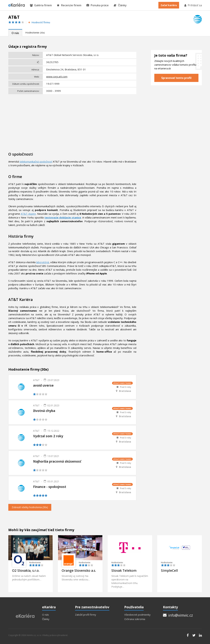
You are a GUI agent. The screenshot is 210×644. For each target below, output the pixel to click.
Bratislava (125, 391)
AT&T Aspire (28, 214)
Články (120, 5)
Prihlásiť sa (193, 5)
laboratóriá (43, 262)
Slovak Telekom (124, 571)
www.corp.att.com (57, 77)
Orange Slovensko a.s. (79, 571)
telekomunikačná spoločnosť (36, 162)
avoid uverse (43, 385)
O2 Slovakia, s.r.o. (26, 571)
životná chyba (44, 411)
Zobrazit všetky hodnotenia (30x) (30, 507)
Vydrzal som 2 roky (48, 436)
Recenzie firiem (69, 5)
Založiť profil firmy (86, 615)
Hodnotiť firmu (39, 22)
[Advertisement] (72, 121)
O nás (15, 33)
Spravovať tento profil (176, 78)
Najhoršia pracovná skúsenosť (57, 461)
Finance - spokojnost (50, 487)
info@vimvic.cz (178, 615)
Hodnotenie (35, 32)
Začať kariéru (169, 5)
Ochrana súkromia (135, 619)
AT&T (36, 380)
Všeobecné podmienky (137, 615)
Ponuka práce (98, 5)
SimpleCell (169, 571)
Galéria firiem (41, 5)
